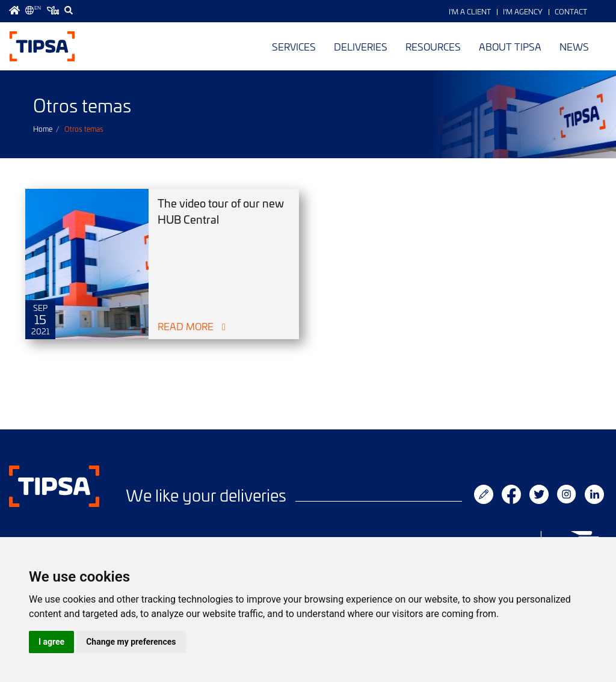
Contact (571, 11)
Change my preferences (131, 642)
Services (294, 46)
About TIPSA (510, 46)
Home (43, 129)
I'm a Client (470, 11)
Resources (433, 46)
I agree (51, 642)
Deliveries (361, 46)
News (574, 46)
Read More (186, 326)
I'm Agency (523, 11)
